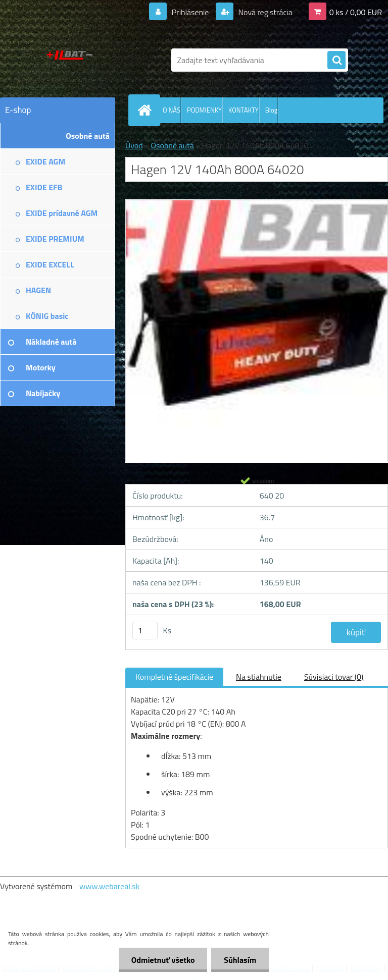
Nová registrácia (264, 12)
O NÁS (172, 110)
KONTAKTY (244, 110)
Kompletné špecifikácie (174, 677)
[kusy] (145, 631)
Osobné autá (172, 145)
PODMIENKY (204, 110)
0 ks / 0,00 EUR (356, 12)
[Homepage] (147, 110)
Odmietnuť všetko (163, 960)
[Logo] (69, 60)
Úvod (134, 145)
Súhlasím (240, 960)
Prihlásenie (190, 12)
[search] (336, 61)
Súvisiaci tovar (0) (334, 677)
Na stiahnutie (259, 677)
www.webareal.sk (110, 886)
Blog (272, 110)
